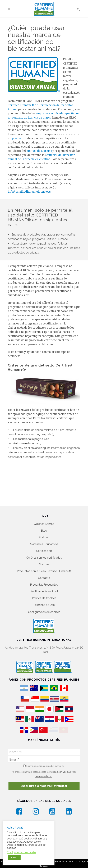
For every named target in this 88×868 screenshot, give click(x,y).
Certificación (44, 546)
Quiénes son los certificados (44, 553)
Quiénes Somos (44, 519)
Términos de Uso (44, 600)
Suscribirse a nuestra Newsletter (44, 784)
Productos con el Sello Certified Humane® (44, 566)
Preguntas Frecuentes (44, 580)
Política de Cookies (44, 593)
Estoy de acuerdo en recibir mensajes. (44, 764)
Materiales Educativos (44, 539)
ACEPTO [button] (14, 858)
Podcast (44, 533)
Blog (44, 526)
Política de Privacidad (44, 587)
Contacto (44, 573)
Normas (44, 560)
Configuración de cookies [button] (44, 607)
